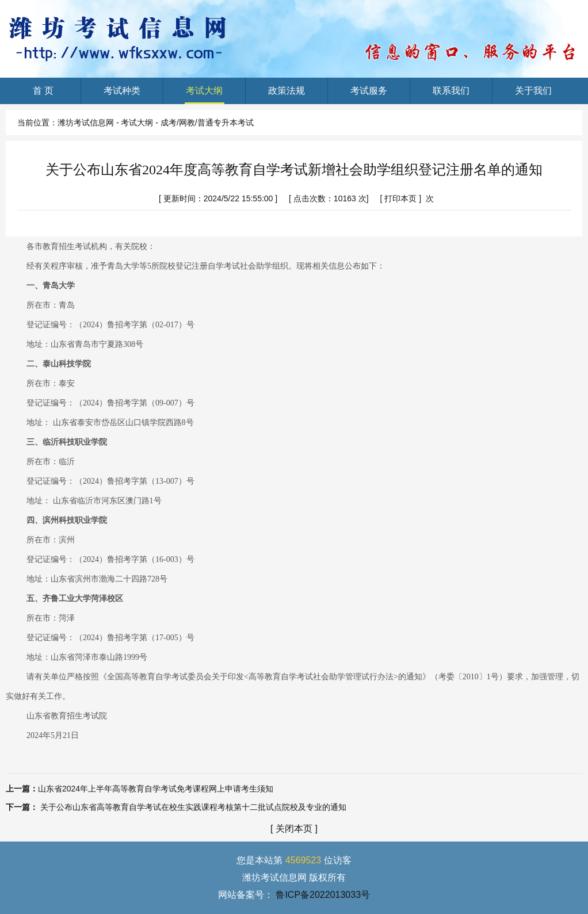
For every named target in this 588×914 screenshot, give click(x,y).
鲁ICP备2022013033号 (323, 895)
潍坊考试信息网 (86, 123)
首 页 (43, 95)
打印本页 (400, 198)
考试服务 (369, 95)
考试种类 (122, 95)
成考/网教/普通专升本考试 (207, 123)
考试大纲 (205, 95)
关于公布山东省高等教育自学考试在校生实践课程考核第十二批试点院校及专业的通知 (193, 807)
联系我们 (451, 95)
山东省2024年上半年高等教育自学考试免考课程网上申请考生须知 (156, 789)
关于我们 (534, 95)
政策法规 (287, 95)
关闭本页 (294, 829)
